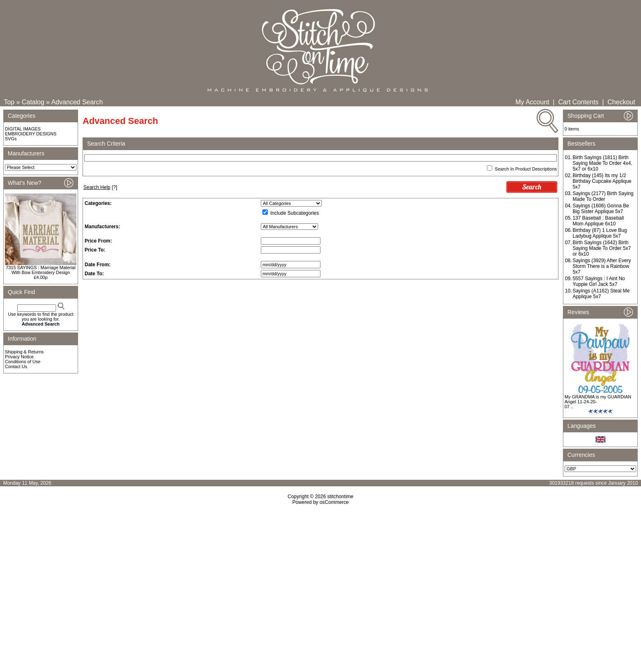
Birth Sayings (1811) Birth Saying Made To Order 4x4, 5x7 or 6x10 (603, 163)
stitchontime (340, 497)
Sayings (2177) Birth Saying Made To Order (603, 196)
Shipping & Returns (24, 352)
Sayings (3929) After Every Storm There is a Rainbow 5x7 (602, 266)
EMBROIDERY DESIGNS (31, 134)
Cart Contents (578, 102)
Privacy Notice (19, 357)
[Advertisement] (320, 575)
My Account (532, 102)
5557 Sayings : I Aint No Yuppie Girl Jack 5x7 (599, 281)
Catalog (33, 102)
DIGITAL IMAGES (23, 129)
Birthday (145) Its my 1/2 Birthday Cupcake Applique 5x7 (602, 181)
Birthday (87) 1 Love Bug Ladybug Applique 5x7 (600, 233)
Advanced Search (77, 102)
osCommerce (334, 502)
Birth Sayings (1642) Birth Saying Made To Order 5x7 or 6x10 (602, 248)
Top (9, 102)
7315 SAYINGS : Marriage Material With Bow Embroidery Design (40, 270)
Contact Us (16, 366)
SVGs (11, 139)
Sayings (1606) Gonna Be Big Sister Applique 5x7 (601, 209)
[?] (100, 187)
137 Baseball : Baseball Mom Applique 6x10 (598, 221)
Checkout (621, 102)
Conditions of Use (23, 362)
